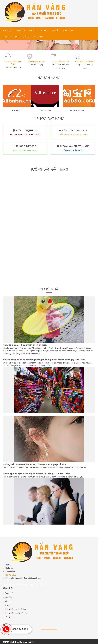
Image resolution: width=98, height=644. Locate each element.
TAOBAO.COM (77, 111)
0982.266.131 (20, 629)
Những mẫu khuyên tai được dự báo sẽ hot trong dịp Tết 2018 (35, 464)
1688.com (17, 111)
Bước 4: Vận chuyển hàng (73, 149)
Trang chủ (8, 30)
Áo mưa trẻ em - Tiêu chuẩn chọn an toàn (25, 345)
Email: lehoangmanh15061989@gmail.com (23, 577)
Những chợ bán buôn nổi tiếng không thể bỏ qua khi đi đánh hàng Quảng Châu (44, 360)
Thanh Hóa (10, 570)
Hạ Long (9, 567)
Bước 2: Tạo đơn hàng (73, 133)
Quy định (43, 30)
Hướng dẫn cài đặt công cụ (16, 612)
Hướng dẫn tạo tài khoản (15, 608)
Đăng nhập (38, 37)
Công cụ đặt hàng (11, 37)
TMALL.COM (45, 111)
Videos (32, 30)
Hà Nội (9, 564)
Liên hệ (26, 37)
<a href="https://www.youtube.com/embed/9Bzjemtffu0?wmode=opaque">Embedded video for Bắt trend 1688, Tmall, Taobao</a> (49, 258)
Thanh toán (68, 30)
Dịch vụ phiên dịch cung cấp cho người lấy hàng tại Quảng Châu (36, 473)
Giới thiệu (21, 30)
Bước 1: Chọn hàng (25, 133)
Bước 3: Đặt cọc (25, 149)
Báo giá (55, 30)
